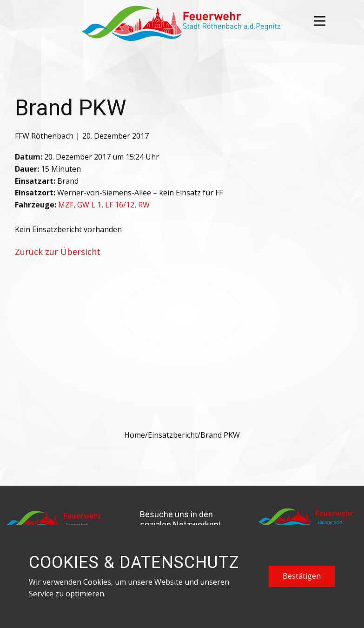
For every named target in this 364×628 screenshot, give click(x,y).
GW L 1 (89, 205)
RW (144, 205)
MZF (66, 205)
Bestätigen (302, 576)
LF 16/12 (120, 205)
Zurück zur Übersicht (58, 252)
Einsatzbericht (173, 435)
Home (135, 435)
